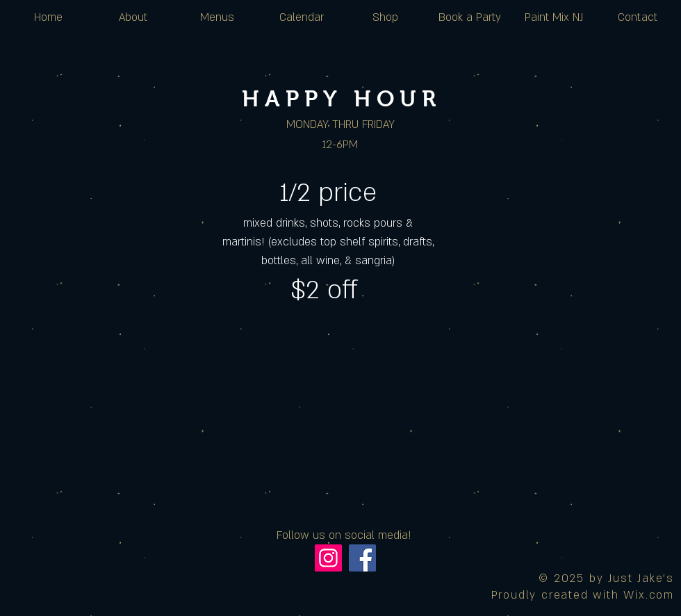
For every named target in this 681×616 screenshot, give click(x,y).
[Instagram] (328, 558)
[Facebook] (362, 558)
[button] (301, 17)
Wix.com (649, 595)
